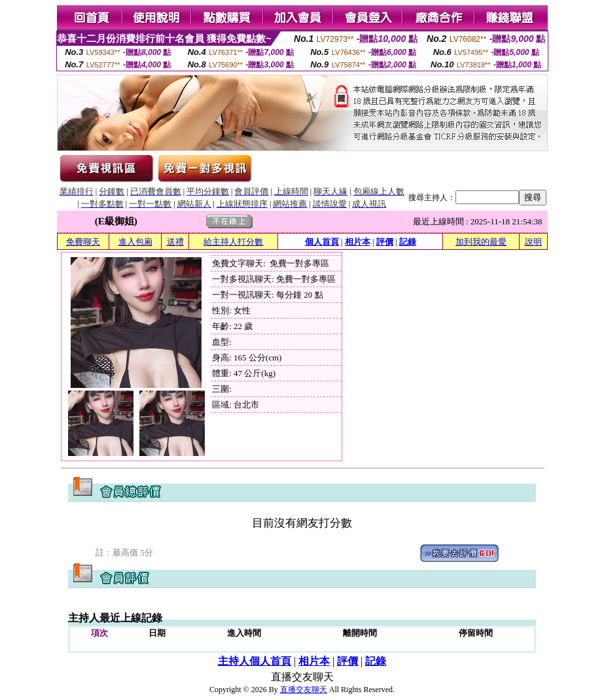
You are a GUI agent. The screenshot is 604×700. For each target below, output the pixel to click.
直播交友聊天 (304, 690)
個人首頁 (322, 242)
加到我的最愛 (481, 242)
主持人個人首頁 (255, 661)
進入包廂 (135, 242)
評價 (385, 242)
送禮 (175, 242)
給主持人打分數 (233, 242)
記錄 (408, 242)
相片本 (358, 242)
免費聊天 (83, 242)
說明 (533, 242)
